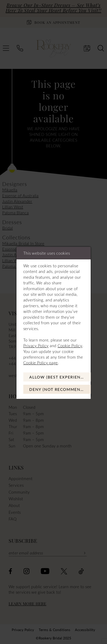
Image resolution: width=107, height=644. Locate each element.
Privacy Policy (36, 345)
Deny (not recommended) (62, 389)
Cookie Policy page (41, 362)
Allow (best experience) (60, 377)
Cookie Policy (70, 345)
